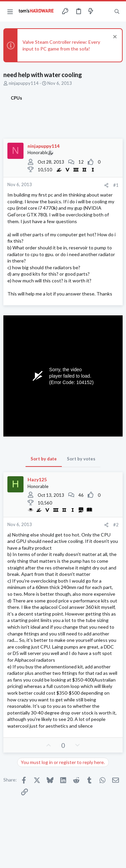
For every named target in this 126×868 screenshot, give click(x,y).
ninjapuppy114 (24, 83)
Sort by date (44, 459)
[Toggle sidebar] (104, 11)
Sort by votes (81, 459)
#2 (116, 525)
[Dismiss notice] (114, 38)
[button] (10, 11)
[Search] (117, 11)
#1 (116, 185)
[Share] (106, 185)
